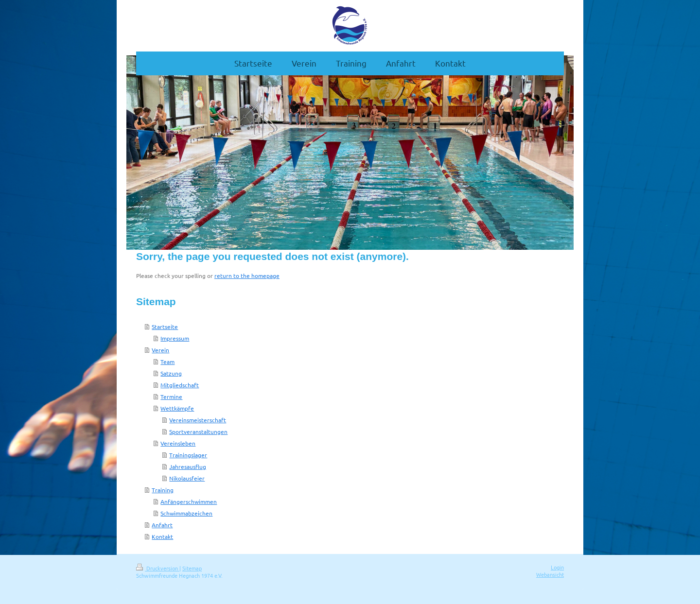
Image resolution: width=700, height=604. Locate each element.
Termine (171, 397)
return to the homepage (247, 276)
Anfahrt (162, 525)
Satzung (171, 373)
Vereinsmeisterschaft (198, 420)
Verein (160, 350)
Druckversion (158, 568)
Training (163, 490)
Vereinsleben (178, 443)
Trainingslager (188, 455)
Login (557, 567)
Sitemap (192, 568)
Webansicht (550, 574)
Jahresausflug (188, 466)
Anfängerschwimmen (189, 501)
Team (167, 362)
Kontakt (162, 536)
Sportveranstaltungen (198, 431)
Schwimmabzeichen (186, 513)
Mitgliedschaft (180, 385)
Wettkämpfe (177, 408)
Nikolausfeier (187, 478)
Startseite (165, 327)
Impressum (175, 338)
